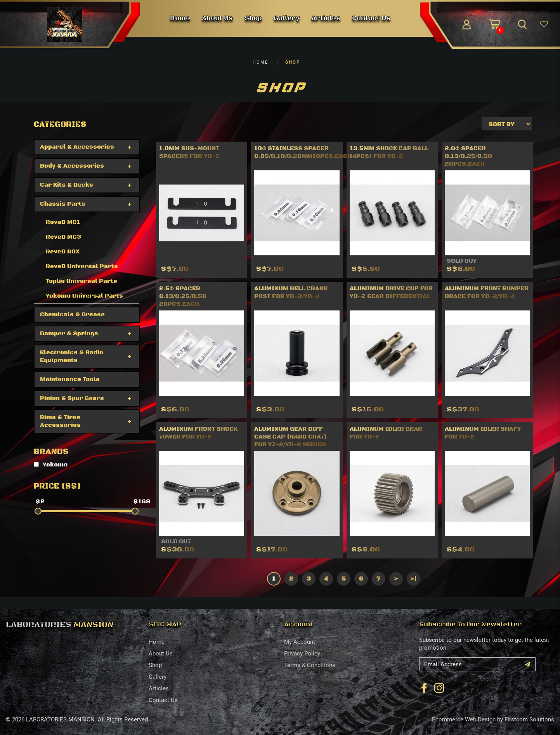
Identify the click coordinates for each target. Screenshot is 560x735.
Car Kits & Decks (67, 185)
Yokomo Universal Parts (84, 296)
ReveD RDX (63, 252)
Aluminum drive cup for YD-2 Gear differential (391, 292)
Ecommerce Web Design (464, 719)
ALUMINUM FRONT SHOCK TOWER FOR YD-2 (198, 433)
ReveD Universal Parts (82, 266)
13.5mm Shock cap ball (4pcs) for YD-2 (389, 152)
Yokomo (51, 465)
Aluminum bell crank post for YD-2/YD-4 (291, 292)
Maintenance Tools (70, 379)
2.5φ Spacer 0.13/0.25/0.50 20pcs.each (183, 296)
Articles (159, 688)
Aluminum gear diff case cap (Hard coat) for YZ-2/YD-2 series (290, 437)
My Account (300, 642)
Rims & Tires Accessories (60, 421)
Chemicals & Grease (72, 315)
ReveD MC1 (63, 222)
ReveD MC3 (63, 237)
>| (413, 579)
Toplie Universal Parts (81, 281)
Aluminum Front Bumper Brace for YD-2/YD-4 (487, 292)
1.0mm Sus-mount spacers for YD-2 (189, 152)
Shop (155, 665)
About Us (161, 654)
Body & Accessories (72, 166)
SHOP (293, 62)
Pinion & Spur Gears (72, 398)
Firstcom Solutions (529, 719)
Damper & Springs (69, 334)
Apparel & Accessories (77, 147)
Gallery (158, 677)
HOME (260, 62)
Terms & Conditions (310, 665)
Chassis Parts (63, 204)
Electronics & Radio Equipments (72, 356)
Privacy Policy (302, 654)
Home (157, 642)
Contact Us (163, 700)
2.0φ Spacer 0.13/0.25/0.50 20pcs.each (468, 156)
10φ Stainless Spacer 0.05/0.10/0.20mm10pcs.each (303, 152)
